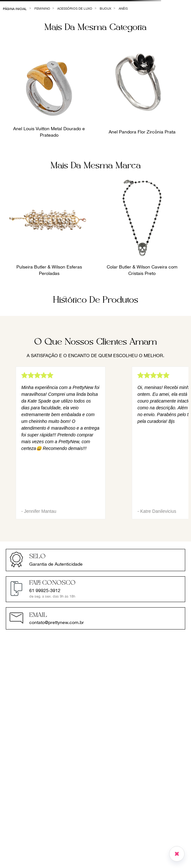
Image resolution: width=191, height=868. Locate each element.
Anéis (123, 8)
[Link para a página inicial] (15, 8)
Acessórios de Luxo (75, 8)
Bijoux (105, 8)
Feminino (42, 8)
